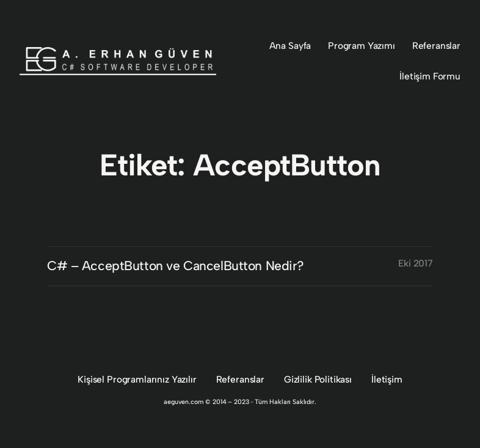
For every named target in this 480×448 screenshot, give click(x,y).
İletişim (387, 379)
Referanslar (240, 379)
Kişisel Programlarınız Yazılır (137, 379)
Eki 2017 (416, 263)
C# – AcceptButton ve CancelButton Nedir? (176, 266)
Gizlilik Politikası (318, 379)
